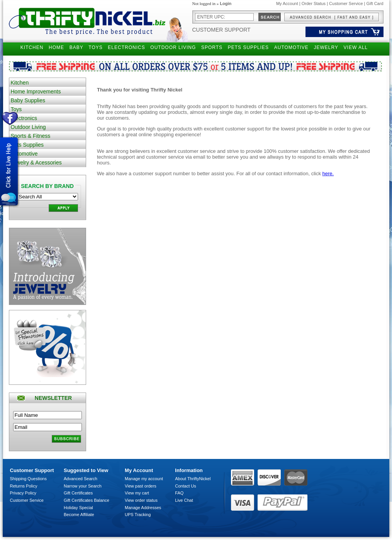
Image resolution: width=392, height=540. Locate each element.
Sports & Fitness (31, 136)
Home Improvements (36, 91)
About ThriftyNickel (193, 479)
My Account (287, 3)
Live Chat (184, 500)
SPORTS (212, 47)
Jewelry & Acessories (36, 163)
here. (328, 174)
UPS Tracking (138, 515)
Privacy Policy (23, 493)
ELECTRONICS (126, 47)
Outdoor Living (28, 127)
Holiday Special (78, 508)
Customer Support (221, 30)
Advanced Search (81, 479)
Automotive (24, 154)
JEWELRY (326, 47)
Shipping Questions (28, 479)
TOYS (95, 47)
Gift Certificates (78, 493)
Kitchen (20, 83)
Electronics (24, 118)
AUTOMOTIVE (291, 47)
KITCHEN (32, 47)
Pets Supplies (27, 145)
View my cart (137, 493)
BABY (76, 47)
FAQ (179, 493)
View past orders (141, 486)
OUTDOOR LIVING (173, 47)
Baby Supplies (28, 100)
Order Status (314, 3)
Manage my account (144, 479)
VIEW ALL (356, 47)
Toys (16, 109)
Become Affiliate (79, 515)
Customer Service (346, 3)
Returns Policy (24, 486)
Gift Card (375, 3)
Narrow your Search (83, 486)
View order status (141, 500)
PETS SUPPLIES (248, 47)
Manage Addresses (143, 508)
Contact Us (185, 486)
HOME (56, 47)
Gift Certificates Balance (87, 500)
